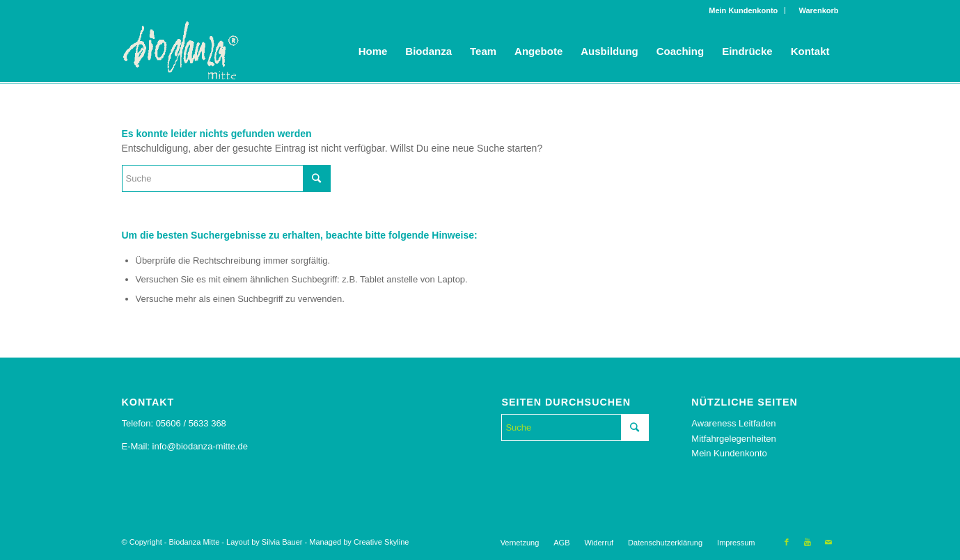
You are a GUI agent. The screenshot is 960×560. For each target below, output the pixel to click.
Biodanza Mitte (195, 542)
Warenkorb (815, 10)
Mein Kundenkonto (743, 10)
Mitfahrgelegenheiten (733, 439)
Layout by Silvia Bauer (264, 542)
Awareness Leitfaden (733, 423)
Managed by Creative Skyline (359, 542)
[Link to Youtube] (808, 542)
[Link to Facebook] (787, 542)
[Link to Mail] (828, 542)
